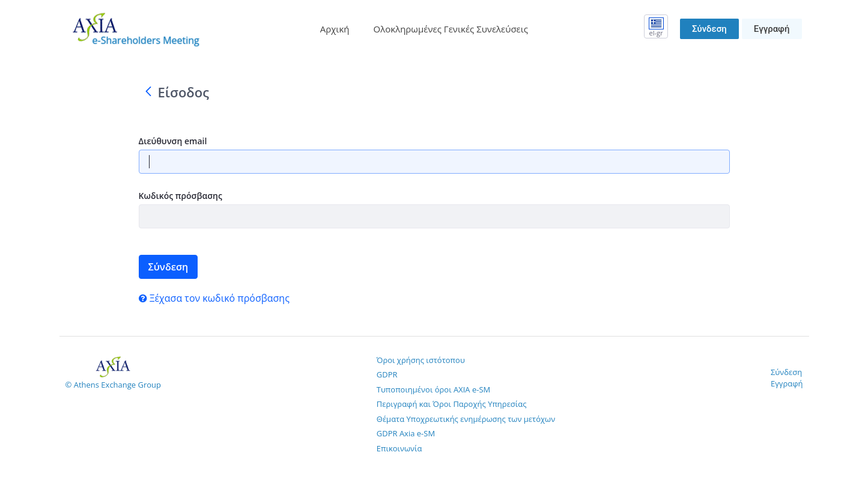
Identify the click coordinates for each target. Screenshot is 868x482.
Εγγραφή (772, 29)
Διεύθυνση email (173, 141)
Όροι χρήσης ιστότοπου (421, 360)
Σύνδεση (709, 29)
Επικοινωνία (399, 448)
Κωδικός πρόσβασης (181, 196)
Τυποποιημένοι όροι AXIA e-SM (433, 389)
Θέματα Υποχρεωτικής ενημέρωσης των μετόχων (466, 419)
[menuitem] (335, 29)
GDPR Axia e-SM (406, 433)
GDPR (387, 374)
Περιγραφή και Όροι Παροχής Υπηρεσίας (452, 404)
